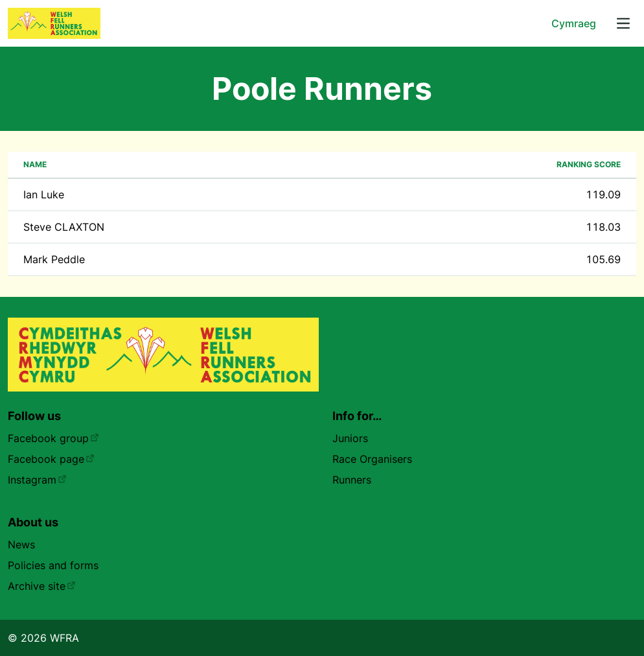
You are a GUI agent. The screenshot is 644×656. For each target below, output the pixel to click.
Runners (352, 480)
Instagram (37, 480)
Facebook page (51, 459)
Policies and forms (53, 565)
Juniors (350, 438)
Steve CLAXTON (64, 227)
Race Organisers (372, 459)
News (21, 545)
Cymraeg (574, 23)
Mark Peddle (54, 259)
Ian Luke (44, 194)
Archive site (42, 586)
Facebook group (53, 438)
